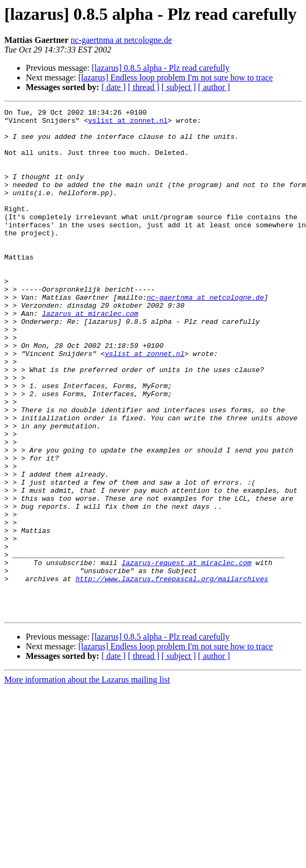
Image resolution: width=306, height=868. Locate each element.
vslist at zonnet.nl (128, 123)
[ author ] (214, 87)
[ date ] (114, 87)
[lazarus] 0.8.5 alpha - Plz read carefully (161, 68)
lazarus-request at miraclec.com (186, 654)
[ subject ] (179, 87)
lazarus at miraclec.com (90, 355)
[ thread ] (144, 87)
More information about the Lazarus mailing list (87, 781)
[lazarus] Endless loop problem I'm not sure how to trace (176, 77)
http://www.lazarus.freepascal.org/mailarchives (172, 673)
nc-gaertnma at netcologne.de (122, 40)
